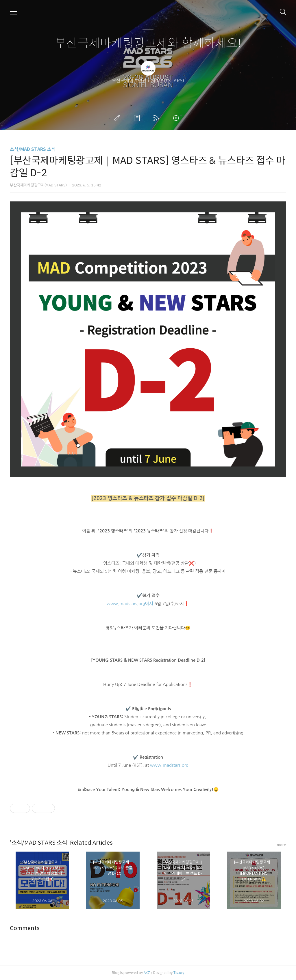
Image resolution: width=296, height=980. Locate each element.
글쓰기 (118, 118)
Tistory (179, 973)
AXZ (147, 973)
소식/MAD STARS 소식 (33, 149)
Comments (25, 928)
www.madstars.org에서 (130, 604)
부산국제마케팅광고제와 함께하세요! (148, 43)
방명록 (138, 118)
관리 (177, 118)
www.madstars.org (169, 765)
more (282, 845)
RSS (158, 118)
